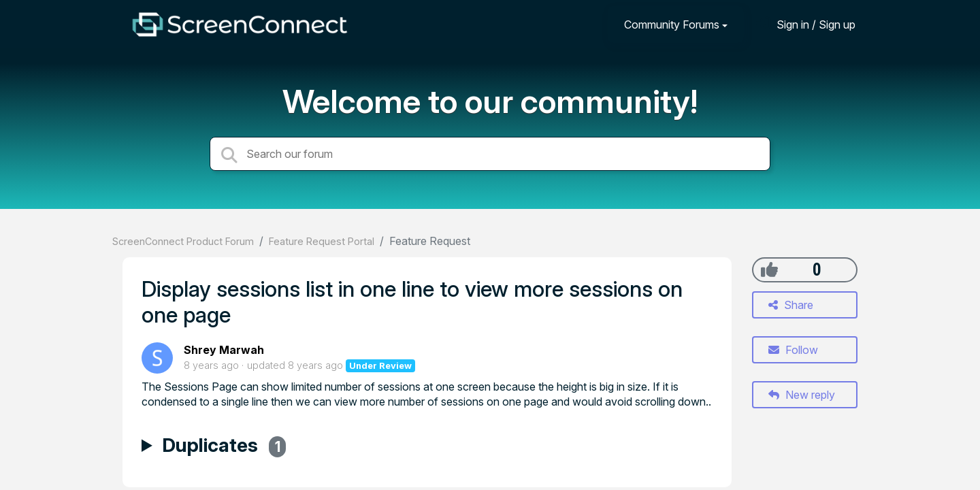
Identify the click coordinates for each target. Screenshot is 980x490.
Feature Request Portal (322, 241)
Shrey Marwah (224, 350)
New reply (802, 395)
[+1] (769, 269)
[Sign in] (806, 24)
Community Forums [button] (672, 24)
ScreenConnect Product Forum (183, 241)
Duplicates (224, 447)
